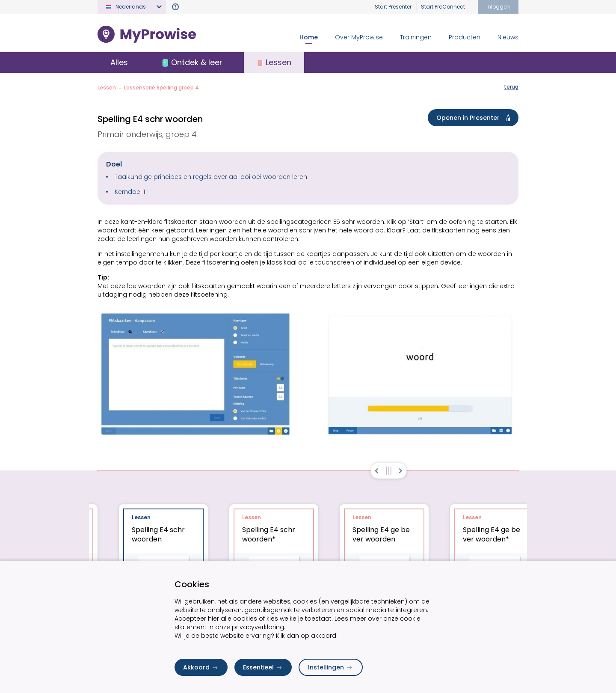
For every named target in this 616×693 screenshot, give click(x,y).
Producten (465, 37)
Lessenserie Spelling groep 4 (161, 88)
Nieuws (508, 37)
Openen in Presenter (475, 118)
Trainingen (416, 37)
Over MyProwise (359, 37)
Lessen (107, 88)
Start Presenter (393, 7)
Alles (119, 62)
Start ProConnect (443, 7)
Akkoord (201, 667)
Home (309, 37)
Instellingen (331, 667)
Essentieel (263, 667)
